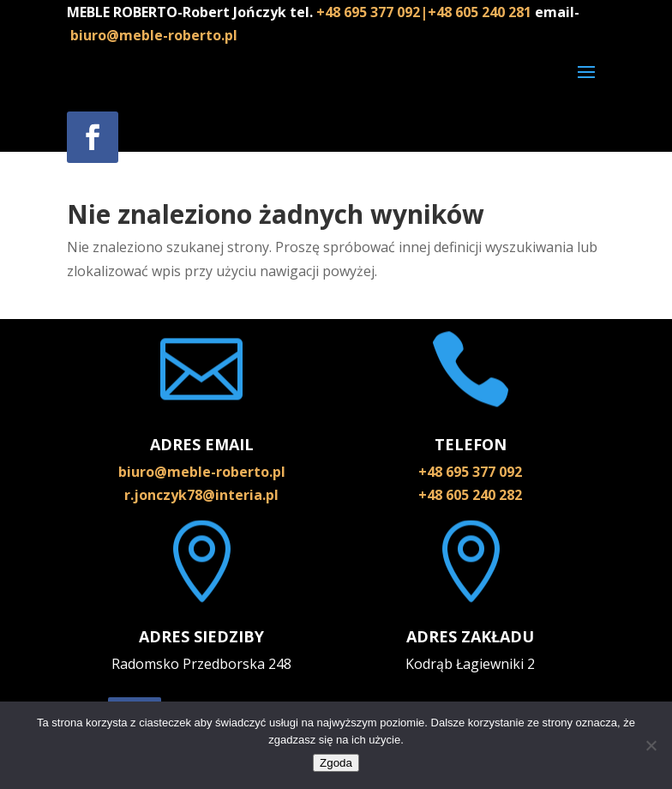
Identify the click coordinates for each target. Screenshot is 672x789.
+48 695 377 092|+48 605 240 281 (426, 12)
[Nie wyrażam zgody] (651, 745)
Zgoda (336, 763)
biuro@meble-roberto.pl (154, 35)
